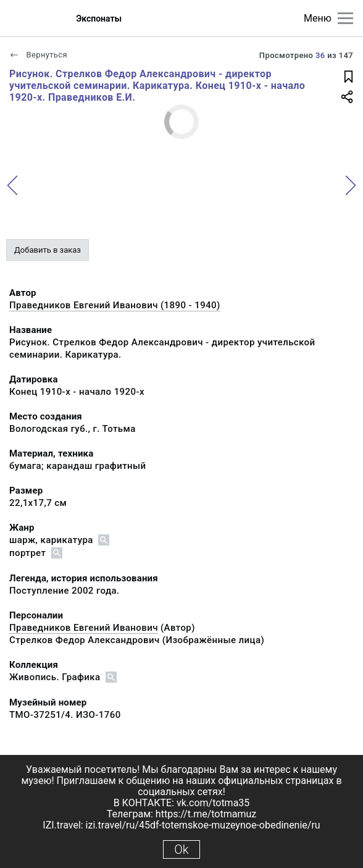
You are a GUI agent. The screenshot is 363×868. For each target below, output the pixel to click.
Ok (181, 849)
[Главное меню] (345, 18)
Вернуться (38, 55)
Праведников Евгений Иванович (84, 628)
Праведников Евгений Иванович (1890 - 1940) (115, 305)
